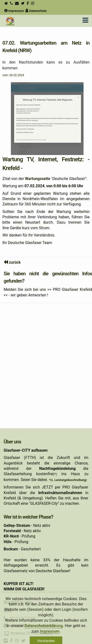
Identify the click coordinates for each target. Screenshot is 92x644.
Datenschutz (36, 11)
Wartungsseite (38, 179)
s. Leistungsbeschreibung (69, 480)
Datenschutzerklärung (44, 630)
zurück (15, 262)
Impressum (14, 11)
